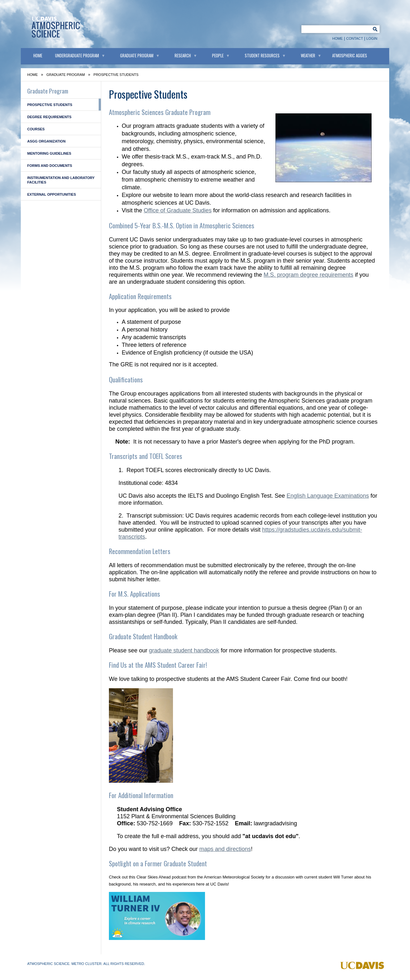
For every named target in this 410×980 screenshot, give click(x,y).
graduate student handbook (184, 650)
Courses (36, 129)
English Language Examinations (328, 496)
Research (183, 55)
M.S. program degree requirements (308, 275)
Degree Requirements (49, 117)
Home (337, 38)
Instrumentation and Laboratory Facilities (61, 180)
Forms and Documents (50, 166)
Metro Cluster (86, 964)
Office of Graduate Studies (178, 210)
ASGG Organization (46, 141)
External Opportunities (52, 194)
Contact (355, 38)
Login (372, 38)
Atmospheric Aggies (350, 55)
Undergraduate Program (77, 55)
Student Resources (262, 55)
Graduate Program (137, 55)
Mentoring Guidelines (49, 153)
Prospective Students (50, 105)
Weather (308, 55)
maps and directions (225, 849)
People (218, 55)
